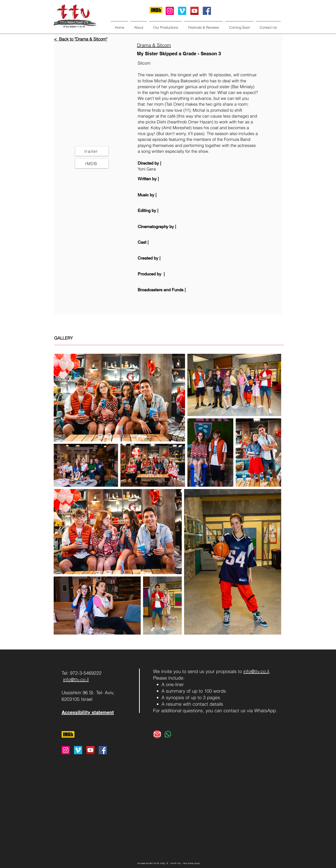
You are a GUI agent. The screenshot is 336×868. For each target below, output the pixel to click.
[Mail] (157, 734)
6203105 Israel (77, 699)
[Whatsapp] (168, 734)
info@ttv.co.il (76, 679)
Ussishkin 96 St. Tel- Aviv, (88, 693)
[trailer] (92, 151)
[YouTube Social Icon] (194, 11)
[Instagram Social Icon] (170, 11)
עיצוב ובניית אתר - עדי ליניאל (185, 863)
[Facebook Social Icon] (207, 11)
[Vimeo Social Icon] (182, 11)
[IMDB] (92, 163)
